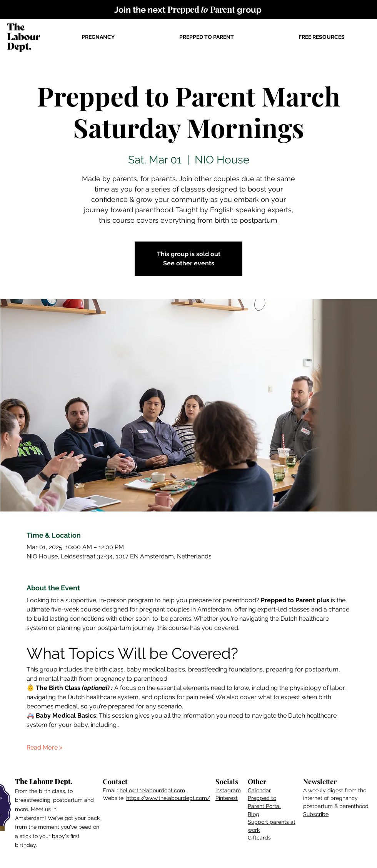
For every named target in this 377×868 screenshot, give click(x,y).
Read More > (44, 747)
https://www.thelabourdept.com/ (168, 798)
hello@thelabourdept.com (152, 790)
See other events (189, 263)
